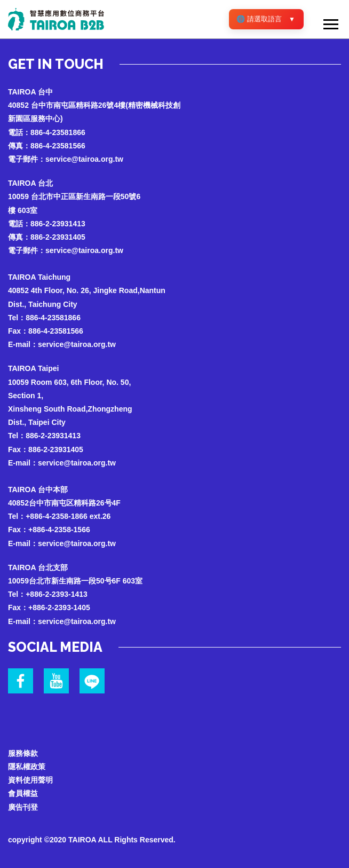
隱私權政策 (27, 767)
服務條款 (23, 753)
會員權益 (23, 793)
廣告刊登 (23, 807)
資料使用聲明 (30, 780)
